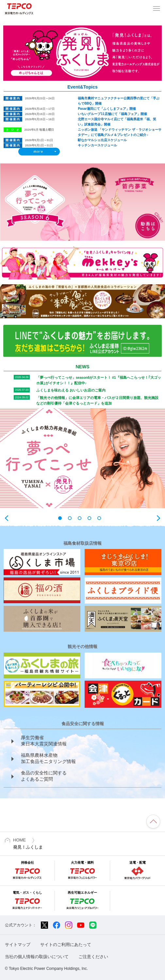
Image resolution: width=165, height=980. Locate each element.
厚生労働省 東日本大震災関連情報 (44, 741)
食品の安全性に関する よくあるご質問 (44, 776)
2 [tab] (73, 518)
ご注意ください (93, 957)
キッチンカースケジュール (97, 145)
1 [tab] (63, 518)
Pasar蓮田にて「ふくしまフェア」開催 (107, 109)
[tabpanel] (82, 458)
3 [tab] (83, 518)
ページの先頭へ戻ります (153, 822)
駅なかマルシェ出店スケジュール (102, 140)
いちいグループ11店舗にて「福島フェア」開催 (112, 114)
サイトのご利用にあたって (66, 945)
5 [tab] (102, 518)
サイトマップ (18, 945)
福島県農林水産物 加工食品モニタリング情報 (48, 758)
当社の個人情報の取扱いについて (37, 957)
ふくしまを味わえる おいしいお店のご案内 (71, 390)
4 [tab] (92, 518)
